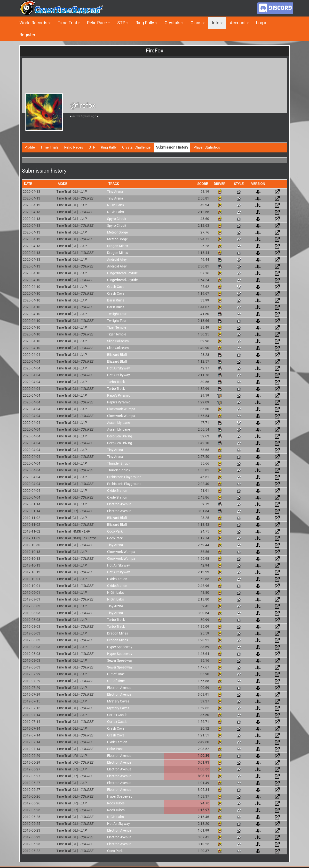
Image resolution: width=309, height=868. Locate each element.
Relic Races (74, 147)
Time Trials (50, 147)
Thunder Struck (119, 463)
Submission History (172, 147)
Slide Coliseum (118, 341)
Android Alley (117, 259)
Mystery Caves (118, 701)
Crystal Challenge (136, 147)
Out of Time (116, 674)
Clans (196, 23)
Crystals (172, 23)
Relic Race (97, 23)
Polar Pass (115, 749)
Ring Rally (145, 23)
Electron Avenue (119, 504)
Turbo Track (116, 382)
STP (121, 23)
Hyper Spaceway (120, 647)
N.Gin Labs (115, 205)
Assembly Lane (119, 423)
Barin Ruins (116, 300)
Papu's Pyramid (119, 395)
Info (216, 23)
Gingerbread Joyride (122, 273)
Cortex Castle (117, 715)
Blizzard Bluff (117, 355)
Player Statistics (207, 147)
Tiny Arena (115, 192)
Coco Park (115, 531)
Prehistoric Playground (124, 477)
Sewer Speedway (120, 660)
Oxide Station (117, 491)
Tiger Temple (117, 327)
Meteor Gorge (117, 232)
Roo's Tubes (116, 803)
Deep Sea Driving (120, 436)
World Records (33, 23)
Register (27, 35)
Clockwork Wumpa (121, 409)
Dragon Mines (118, 246)
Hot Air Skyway (119, 368)
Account (238, 23)
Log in (262, 23)
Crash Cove (116, 287)
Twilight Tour (117, 314)
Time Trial (67, 23)
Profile (30, 147)
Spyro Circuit (117, 219)
